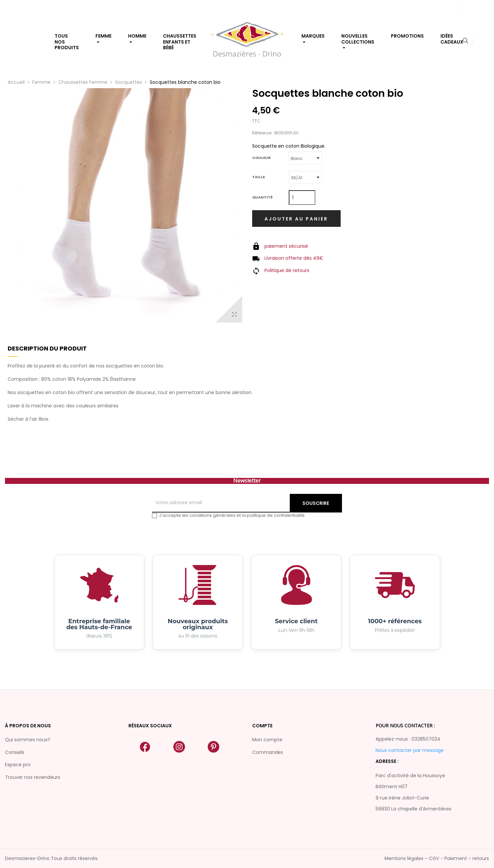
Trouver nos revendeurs (33, 777)
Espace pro (18, 765)
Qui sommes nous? (28, 740)
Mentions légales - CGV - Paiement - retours (437, 858)
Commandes (268, 752)
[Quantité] (302, 198)
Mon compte (267, 740)
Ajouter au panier (296, 219)
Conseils (15, 752)
